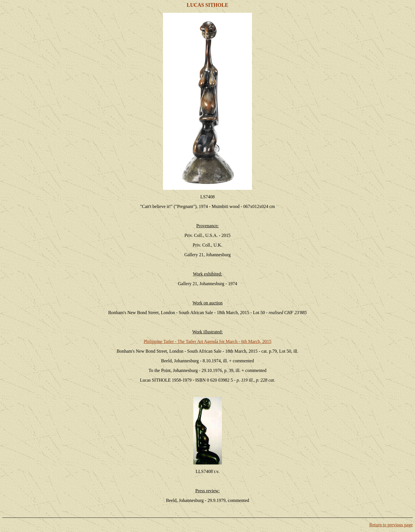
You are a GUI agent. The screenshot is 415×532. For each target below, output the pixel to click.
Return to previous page (391, 525)
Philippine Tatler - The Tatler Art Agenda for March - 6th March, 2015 (208, 341)
